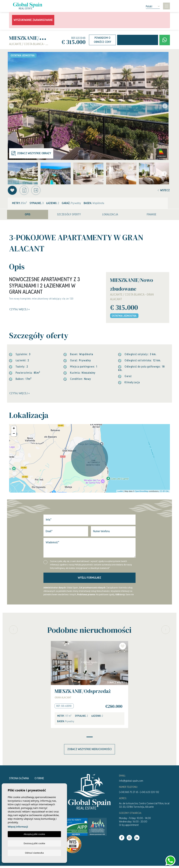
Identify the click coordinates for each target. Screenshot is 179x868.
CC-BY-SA (164, 493)
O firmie (39, 781)
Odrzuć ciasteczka (34, 853)
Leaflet (120, 493)
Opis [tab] (28, 216)
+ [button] (14, 430)
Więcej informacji (18, 827)
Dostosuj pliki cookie (34, 843)
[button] (39, 191)
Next (165, 106)
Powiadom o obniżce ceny (102, 40)
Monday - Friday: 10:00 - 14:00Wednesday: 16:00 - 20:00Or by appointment (135, 824)
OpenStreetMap (142, 493)
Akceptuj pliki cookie (34, 834)
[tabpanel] (89, 686)
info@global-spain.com (131, 783)
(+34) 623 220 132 (149, 794)
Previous (11, 106)
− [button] (14, 435)
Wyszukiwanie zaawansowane (33, 20)
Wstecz (164, 191)
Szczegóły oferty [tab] (69, 216)
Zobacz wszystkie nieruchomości (89, 751)
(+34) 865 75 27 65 (129, 794)
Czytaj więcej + (19, 395)
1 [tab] (90, 739)
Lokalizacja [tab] (110, 216)
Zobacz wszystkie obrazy (31, 153)
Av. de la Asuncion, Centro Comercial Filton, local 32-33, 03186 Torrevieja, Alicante (144, 807)
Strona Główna (19, 781)
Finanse (152, 216)
